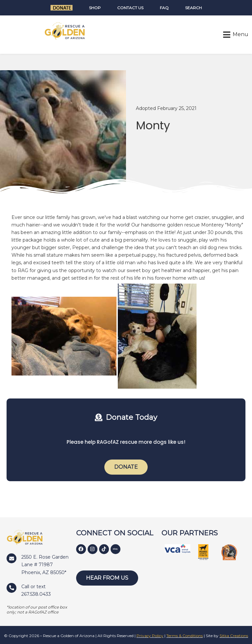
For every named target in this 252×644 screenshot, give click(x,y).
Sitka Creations (234, 636)
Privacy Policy (150, 636)
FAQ (164, 8)
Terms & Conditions (185, 636)
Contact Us (130, 8)
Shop (95, 8)
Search (193, 8)
